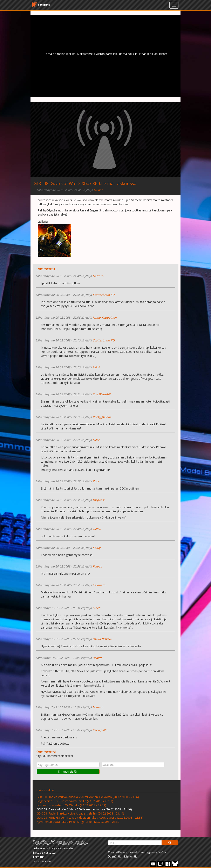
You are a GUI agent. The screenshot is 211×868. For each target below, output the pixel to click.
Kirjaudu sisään (68, 771)
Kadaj (97, 548)
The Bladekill (102, 394)
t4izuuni (98, 276)
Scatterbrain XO (104, 295)
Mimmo (98, 707)
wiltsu (97, 529)
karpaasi (99, 500)
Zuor (96, 481)
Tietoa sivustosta (44, 852)
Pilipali (97, 566)
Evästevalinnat (42, 861)
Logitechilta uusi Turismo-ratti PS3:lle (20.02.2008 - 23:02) (75, 801)
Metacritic (131, 856)
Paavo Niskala (102, 639)
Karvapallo (100, 730)
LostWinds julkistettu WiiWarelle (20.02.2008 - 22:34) (71, 805)
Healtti (97, 658)
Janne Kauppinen (105, 317)
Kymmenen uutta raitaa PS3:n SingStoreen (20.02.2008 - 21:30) (79, 822)
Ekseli (96, 608)
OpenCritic (114, 856)
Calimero (99, 585)
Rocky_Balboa (102, 417)
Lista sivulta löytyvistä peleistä (53, 848)
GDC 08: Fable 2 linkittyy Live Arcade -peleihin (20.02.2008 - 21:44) (80, 813)
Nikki (96, 367)
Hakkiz (98, 190)
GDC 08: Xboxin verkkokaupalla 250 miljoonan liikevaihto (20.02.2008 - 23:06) (88, 797)
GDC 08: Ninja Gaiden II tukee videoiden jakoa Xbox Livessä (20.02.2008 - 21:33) (90, 818)
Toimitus (38, 857)
